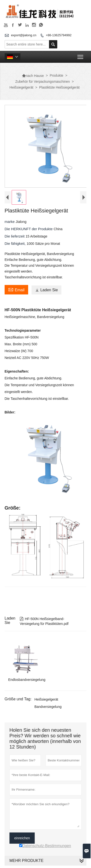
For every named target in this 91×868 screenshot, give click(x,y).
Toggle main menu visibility (81, 55)
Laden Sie (46, 290)
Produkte (57, 75)
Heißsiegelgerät (21, 87)
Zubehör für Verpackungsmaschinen (43, 82)
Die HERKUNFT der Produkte (29, 229)
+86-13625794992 (59, 35)
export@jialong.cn (24, 35)
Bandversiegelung (48, 707)
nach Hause (33, 76)
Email (16, 289)
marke (10, 222)
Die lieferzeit (15, 236)
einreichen (22, 838)
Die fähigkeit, (16, 243)
